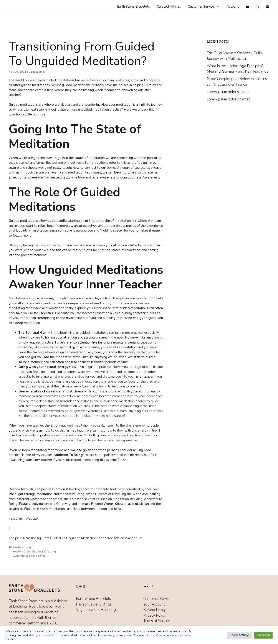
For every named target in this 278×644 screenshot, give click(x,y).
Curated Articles (169, 7)
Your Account (154, 604)
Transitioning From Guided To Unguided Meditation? (60, 538)
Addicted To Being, (69, 455)
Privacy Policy (155, 615)
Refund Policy (155, 610)
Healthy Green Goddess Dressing (34, 552)
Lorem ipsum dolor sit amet (228, 92)
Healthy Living (22, 547)
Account (233, 7)
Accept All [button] (263, 635)
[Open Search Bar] (257, 7)
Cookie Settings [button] (240, 635)
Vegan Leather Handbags (97, 610)
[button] (268, 7)
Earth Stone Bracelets (133, 7)
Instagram (16, 519)
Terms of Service (157, 621)
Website (32, 519)
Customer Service (205, 7)
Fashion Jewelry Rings (94, 604)
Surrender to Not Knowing (29, 556)
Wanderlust (133, 538)
